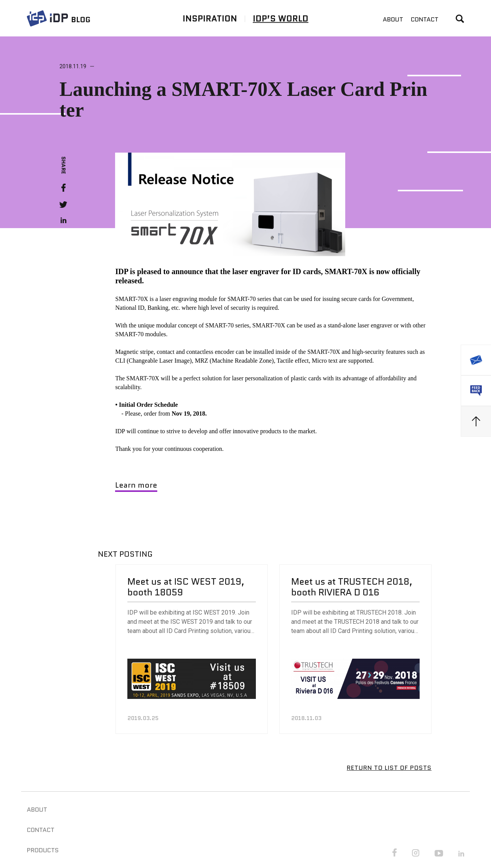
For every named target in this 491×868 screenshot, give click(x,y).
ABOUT (393, 19)
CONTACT (425, 19)
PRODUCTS (43, 850)
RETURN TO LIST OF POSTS (389, 768)
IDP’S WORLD (281, 18)
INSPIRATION (210, 18)
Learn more (136, 485)
